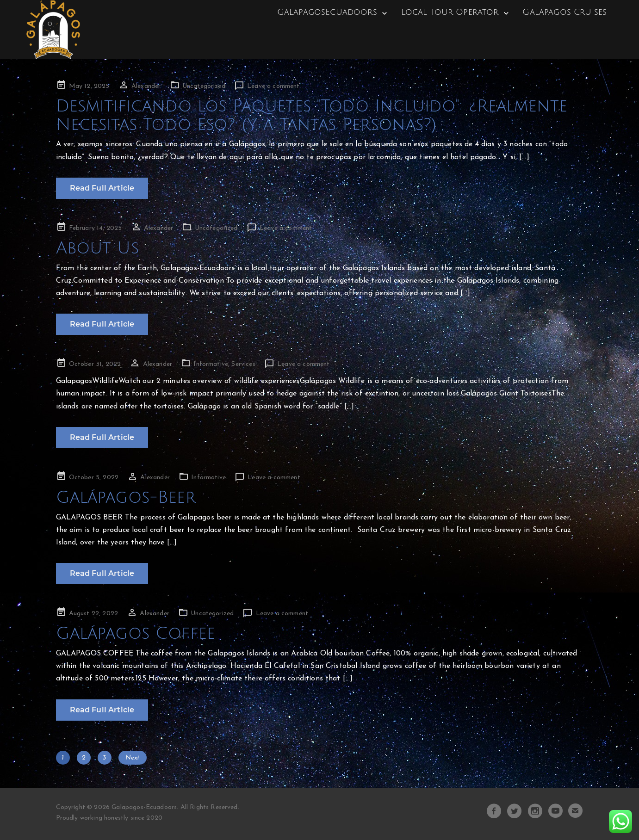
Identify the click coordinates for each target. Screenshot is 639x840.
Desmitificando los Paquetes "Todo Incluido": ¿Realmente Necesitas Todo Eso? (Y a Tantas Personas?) (312, 115)
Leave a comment (273, 86)
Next (133, 758)
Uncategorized (204, 86)
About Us (97, 248)
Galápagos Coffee (136, 633)
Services (243, 364)
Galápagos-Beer (126, 497)
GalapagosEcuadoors (327, 12)
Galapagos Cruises (565, 12)
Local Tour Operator (450, 12)
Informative (211, 364)
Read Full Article (102, 188)
